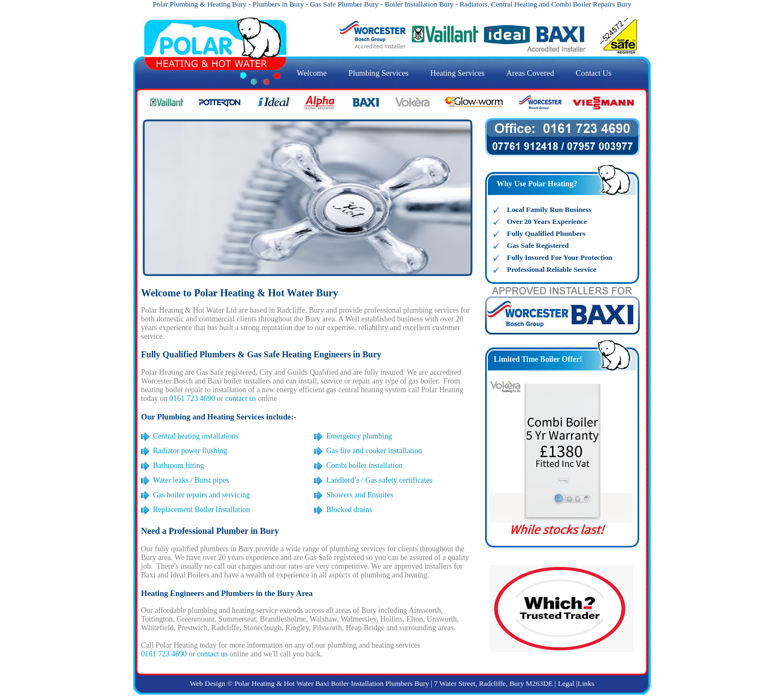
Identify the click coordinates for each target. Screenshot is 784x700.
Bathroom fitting (179, 465)
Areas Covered (530, 73)
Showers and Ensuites (360, 495)
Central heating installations (196, 436)
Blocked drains (349, 510)
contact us (241, 398)
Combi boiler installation (364, 465)
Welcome (312, 73)
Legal (566, 683)
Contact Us (594, 73)
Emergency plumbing (359, 436)
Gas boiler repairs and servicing (201, 495)
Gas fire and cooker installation (374, 451)
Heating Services (457, 73)
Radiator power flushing (190, 451)
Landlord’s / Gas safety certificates (379, 480)
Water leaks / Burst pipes (191, 480)
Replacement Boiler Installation (201, 510)
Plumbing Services (378, 73)
